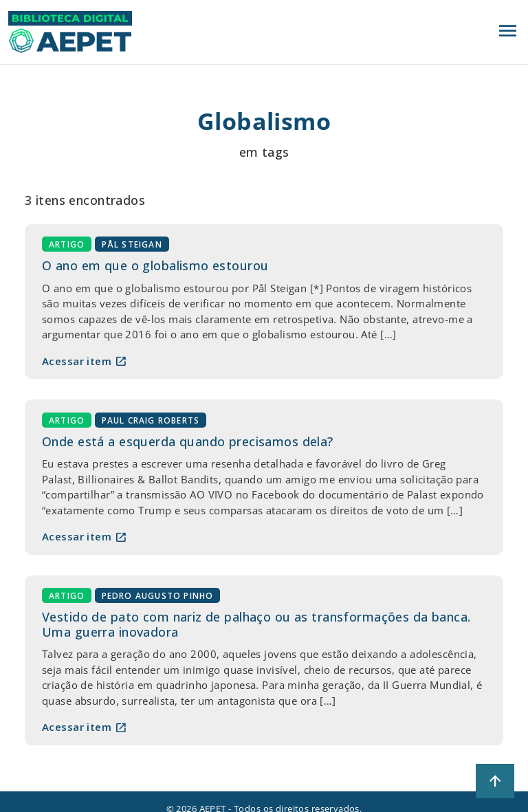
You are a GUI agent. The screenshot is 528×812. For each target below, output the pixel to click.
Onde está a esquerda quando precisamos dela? (188, 441)
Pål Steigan (132, 244)
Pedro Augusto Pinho (158, 596)
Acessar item (85, 361)
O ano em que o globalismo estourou (155, 265)
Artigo (67, 244)
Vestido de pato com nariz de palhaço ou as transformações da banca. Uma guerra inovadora (256, 624)
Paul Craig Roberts (151, 420)
